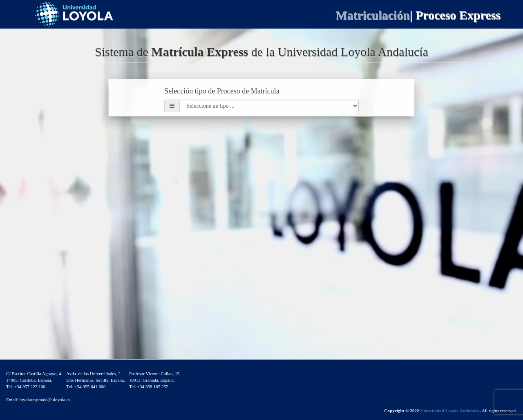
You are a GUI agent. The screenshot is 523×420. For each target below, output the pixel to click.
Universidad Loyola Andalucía (450, 411)
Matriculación (373, 15)
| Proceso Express (455, 15)
